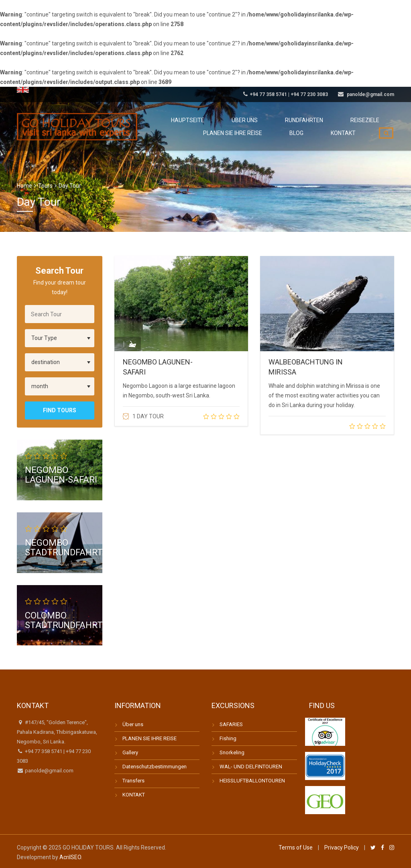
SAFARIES (231, 724)
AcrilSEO (70, 857)
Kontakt (348, 143)
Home (24, 186)
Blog (312, 143)
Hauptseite (223, 120)
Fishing (228, 738)
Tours (45, 186)
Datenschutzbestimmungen (155, 767)
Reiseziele (370, 120)
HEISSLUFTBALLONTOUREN (252, 781)
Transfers (133, 781)
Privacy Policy (342, 848)
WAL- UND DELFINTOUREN (251, 767)
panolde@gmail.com (49, 771)
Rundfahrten (319, 120)
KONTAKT (134, 795)
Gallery (130, 752)
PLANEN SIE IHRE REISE (150, 738)
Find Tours (60, 410)
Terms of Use (296, 848)
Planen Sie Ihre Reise (259, 143)
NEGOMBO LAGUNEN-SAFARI (61, 475)
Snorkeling (232, 752)
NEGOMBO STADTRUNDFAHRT (64, 548)
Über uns (270, 120)
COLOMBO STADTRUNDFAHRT (64, 620)
